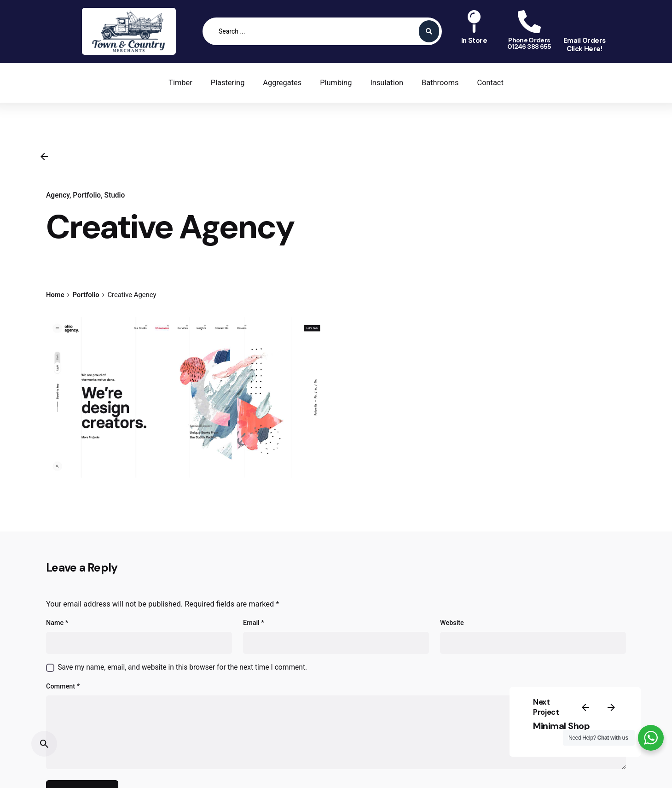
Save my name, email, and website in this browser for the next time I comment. (182, 667)
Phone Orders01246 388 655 (529, 43)
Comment (63, 686)
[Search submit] (429, 31)
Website (452, 623)
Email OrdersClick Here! (585, 44)
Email (254, 623)
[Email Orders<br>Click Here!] (585, 22)
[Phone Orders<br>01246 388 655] (529, 22)
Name (57, 623)
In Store (474, 41)
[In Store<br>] (474, 22)
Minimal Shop (561, 726)
